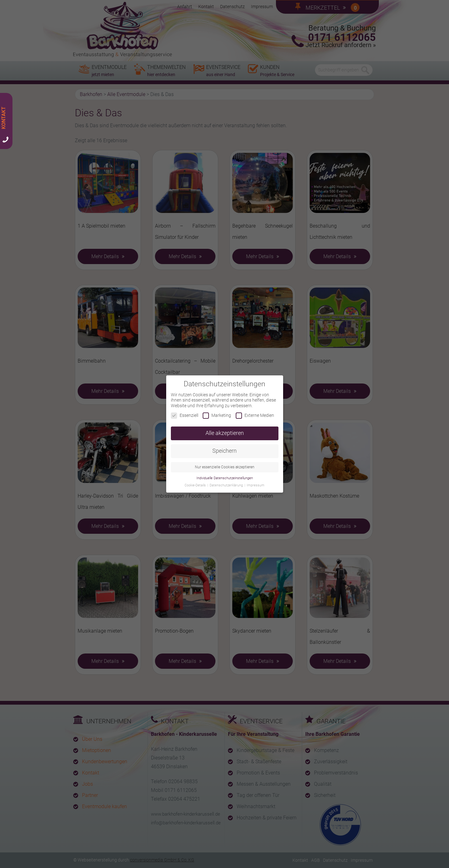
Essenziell (185, 412)
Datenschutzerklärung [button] (227, 482)
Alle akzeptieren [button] (225, 430)
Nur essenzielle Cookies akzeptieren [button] (225, 464)
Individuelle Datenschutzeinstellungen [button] (225, 475)
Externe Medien (255, 412)
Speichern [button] (224, 447)
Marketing (217, 412)
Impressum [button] (256, 482)
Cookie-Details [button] (196, 482)
